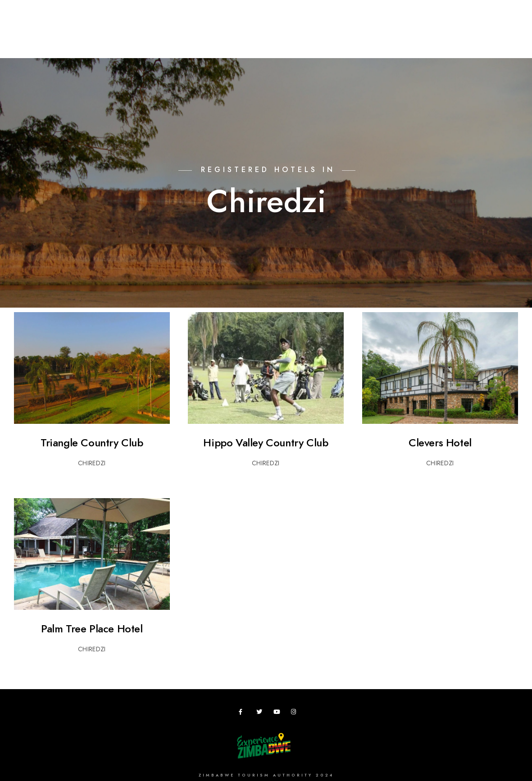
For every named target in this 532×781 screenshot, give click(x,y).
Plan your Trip (154, 37)
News (450, 37)
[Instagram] (296, 713)
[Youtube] (278, 713)
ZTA (374, 37)
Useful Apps (410, 37)
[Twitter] (261, 713)
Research (304, 37)
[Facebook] (243, 713)
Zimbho (343, 37)
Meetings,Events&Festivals (233, 37)
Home (54, 37)
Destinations (97, 37)
